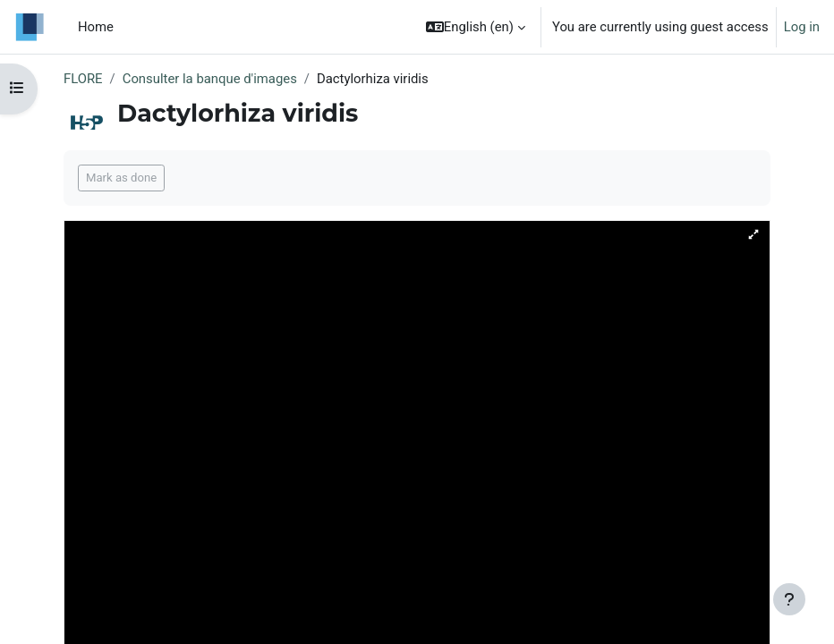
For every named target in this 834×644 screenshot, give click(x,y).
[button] (476, 27)
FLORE (83, 79)
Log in (802, 27)
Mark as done (121, 178)
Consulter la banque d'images (210, 79)
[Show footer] (789, 599)
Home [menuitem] (96, 27)
